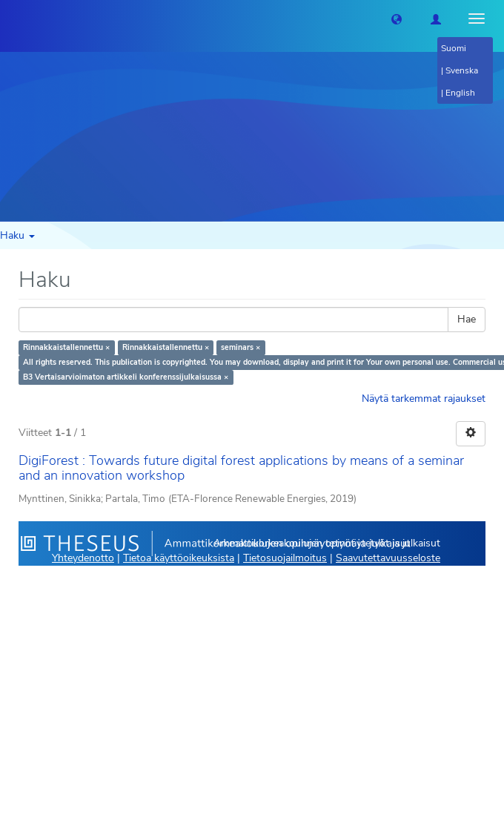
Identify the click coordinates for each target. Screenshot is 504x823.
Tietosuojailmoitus (285, 558)
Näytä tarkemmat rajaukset (424, 399)
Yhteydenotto (83, 558)
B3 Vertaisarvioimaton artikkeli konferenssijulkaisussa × (126, 377)
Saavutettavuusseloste (388, 558)
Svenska (462, 70)
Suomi (454, 48)
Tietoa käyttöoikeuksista (179, 558)
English (460, 93)
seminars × (241, 347)
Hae (467, 319)
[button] (397, 19)
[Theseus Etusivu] (11, 19)
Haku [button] (17, 235)
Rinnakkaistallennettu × (66, 347)
